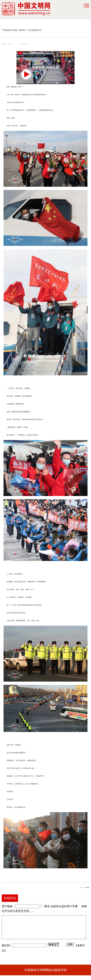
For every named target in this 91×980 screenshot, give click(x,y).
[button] (26, 74)
